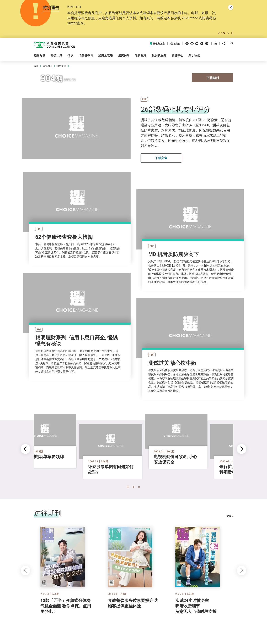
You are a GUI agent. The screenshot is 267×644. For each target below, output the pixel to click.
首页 (36, 66)
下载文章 (161, 158)
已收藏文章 (157, 44)
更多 (230, 517)
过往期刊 (62, 66)
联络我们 (175, 44)
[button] (219, 33)
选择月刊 (48, 66)
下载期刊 (213, 78)
